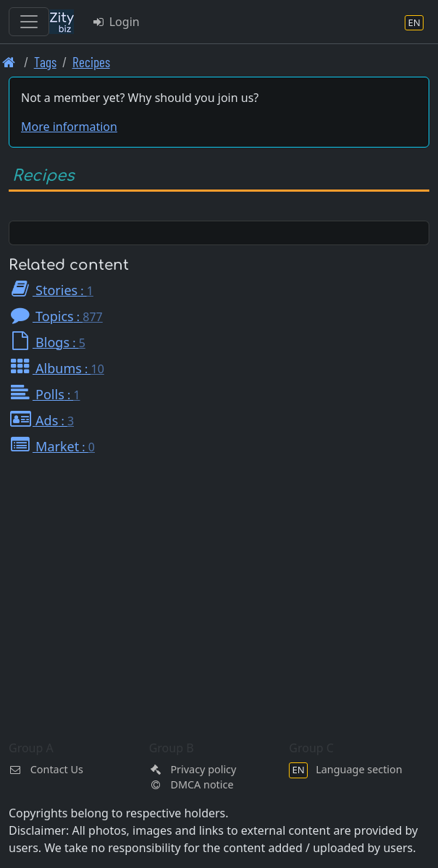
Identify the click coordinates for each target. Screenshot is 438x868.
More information (69, 127)
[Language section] (414, 22)
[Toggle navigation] (29, 22)
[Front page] (9, 62)
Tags (45, 62)
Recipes (91, 62)
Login (115, 22)
